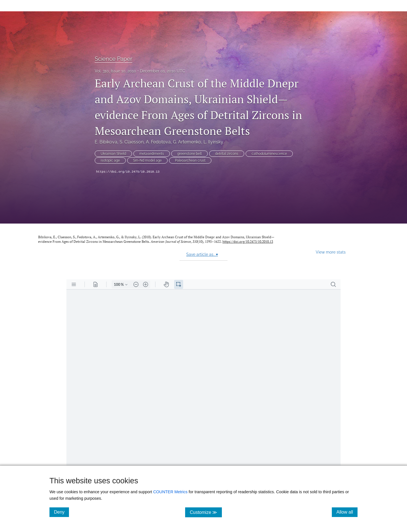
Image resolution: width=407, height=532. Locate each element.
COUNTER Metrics (170, 492)
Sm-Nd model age (147, 160)
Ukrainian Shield (113, 154)
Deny (61, 512)
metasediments (152, 154)
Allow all (347, 512)
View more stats (331, 252)
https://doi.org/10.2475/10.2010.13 (128, 172)
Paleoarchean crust (190, 160)
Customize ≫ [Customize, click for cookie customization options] (206, 512)
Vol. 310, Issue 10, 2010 (115, 71)
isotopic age (110, 160)
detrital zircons (227, 154)
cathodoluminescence (269, 154)
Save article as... (202, 254)
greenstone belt (190, 154)
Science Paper (113, 59)
